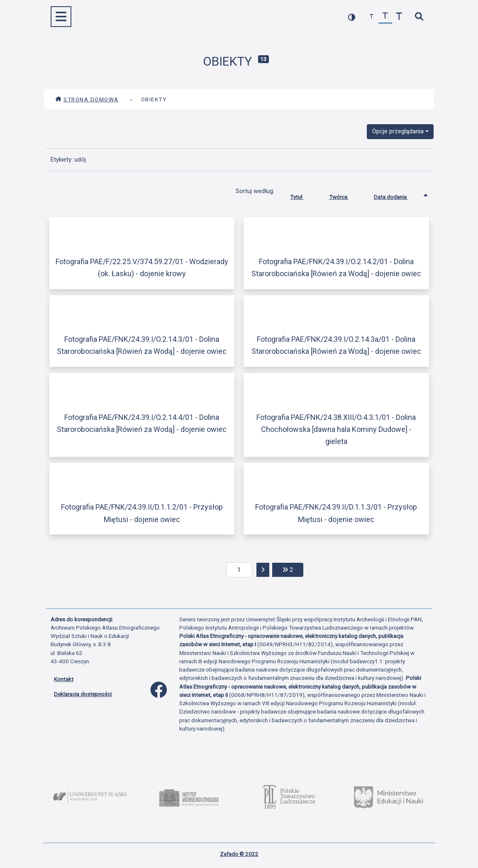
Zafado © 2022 (239, 854)
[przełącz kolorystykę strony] (352, 17)
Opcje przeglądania (398, 131)
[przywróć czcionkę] (385, 17)
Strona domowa (87, 99)
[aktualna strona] (239, 570)
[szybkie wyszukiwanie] (419, 17)
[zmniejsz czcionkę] (372, 17)
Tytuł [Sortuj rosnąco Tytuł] (303, 195)
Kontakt (64, 679)
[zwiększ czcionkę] (399, 17)
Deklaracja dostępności (83, 694)
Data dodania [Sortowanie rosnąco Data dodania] (397, 195)
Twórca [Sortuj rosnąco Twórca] (345, 195)
